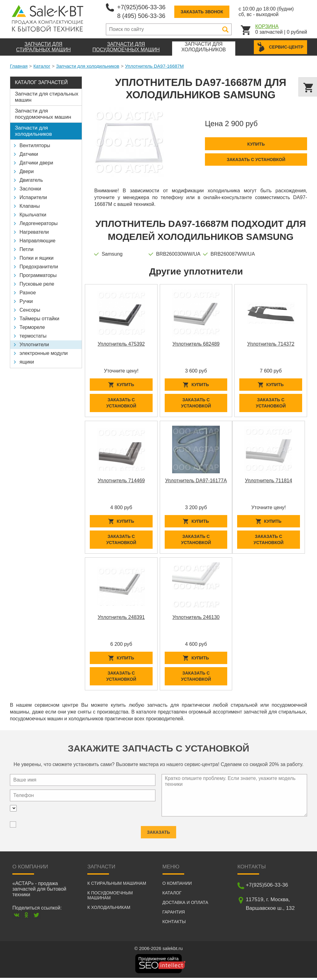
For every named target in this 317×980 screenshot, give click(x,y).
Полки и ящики (37, 258)
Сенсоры (30, 310)
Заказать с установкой (256, 160)
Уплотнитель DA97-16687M (154, 66)
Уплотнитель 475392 (121, 344)
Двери (27, 171)
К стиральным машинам (117, 885)
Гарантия (174, 914)
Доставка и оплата (185, 905)
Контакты (174, 924)
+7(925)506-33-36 (142, 7)
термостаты (33, 336)
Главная (19, 66)
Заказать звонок (204, 12)
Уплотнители (34, 345)
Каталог (42, 66)
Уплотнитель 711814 (268, 481)
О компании (177, 885)
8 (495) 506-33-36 (142, 16)
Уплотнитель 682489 (196, 344)
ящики (27, 362)
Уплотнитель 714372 (271, 344)
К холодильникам (109, 910)
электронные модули (44, 353)
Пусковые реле (37, 284)
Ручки (26, 301)
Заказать (158, 832)
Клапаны (30, 206)
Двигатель (31, 180)
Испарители (33, 197)
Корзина (267, 26)
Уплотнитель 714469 (121, 481)
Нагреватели (34, 232)
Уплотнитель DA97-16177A (196, 481)
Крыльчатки (33, 215)
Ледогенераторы (39, 223)
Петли (26, 249)
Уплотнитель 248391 (121, 618)
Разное (28, 293)
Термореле (32, 327)
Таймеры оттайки (39, 319)
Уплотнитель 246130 (196, 618)
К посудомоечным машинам (110, 897)
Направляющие (37, 241)
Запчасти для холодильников (88, 66)
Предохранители (39, 267)
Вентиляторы (35, 145)
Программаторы (38, 275)
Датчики (29, 154)
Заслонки (30, 189)
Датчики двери (36, 163)
